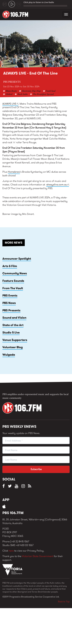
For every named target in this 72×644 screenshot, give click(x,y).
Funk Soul (51, 91)
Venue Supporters (15, 340)
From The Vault (13, 288)
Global (9, 94)
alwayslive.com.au (58, 185)
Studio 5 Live (11, 333)
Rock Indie (23, 94)
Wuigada (9, 355)
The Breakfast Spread (43, 94)
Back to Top (64, 601)
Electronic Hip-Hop (31, 91)
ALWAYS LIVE (10, 104)
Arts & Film (10, 266)
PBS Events (10, 295)
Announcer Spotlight (17, 259)
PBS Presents (12, 82)
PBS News (9, 303)
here (11, 551)
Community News (15, 273)
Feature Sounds (13, 281)
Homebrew (14, 172)
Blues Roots (11, 91)
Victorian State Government (38, 556)
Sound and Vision (14, 318)
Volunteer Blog (13, 347)
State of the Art (13, 325)
